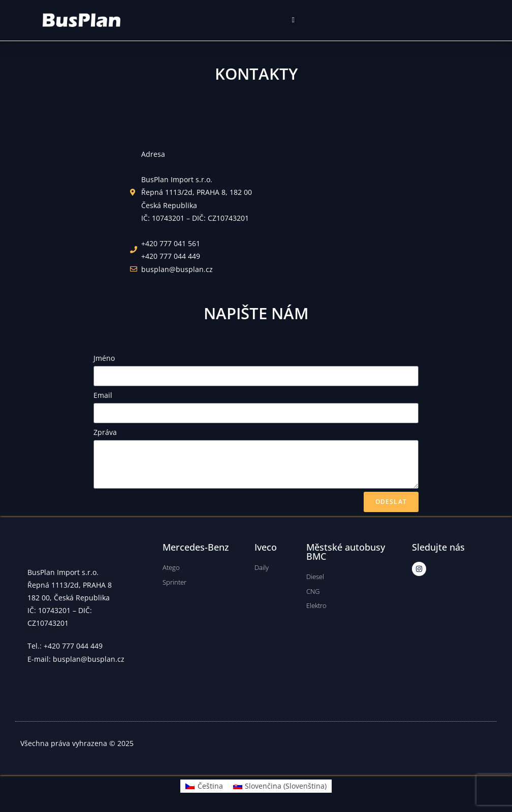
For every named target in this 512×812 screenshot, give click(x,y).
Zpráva (105, 432)
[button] (293, 21)
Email (103, 395)
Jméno (104, 358)
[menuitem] (204, 786)
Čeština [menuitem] (210, 786)
